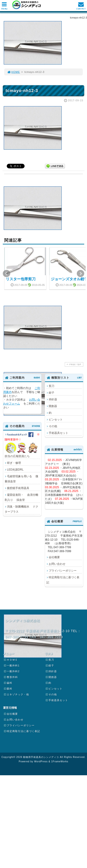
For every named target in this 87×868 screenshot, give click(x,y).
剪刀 (52, 386)
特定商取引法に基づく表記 (63, 580)
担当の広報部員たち (22, 445)
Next (81, 274)
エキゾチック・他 (16, 694)
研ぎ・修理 (14, 463)
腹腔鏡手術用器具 (18, 488)
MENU (4, 7)
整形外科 (11, 677)
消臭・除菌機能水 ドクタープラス (21, 509)
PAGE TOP (74, 364)
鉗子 (52, 393)
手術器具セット (58, 433)
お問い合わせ (57, 564)
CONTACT (81, 7)
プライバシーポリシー (63, 571)
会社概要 (54, 557)
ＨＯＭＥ (11, 660)
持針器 (53, 399)
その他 (53, 426)
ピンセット (56, 420)
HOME (13, 72)
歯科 (8, 683)
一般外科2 (11, 671)
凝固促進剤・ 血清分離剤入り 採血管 (21, 497)
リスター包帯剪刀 (21, 279)
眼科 (8, 689)
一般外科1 (11, 665)
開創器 (53, 406)
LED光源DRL (15, 470)
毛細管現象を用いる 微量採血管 (21, 479)
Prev (6, 274)
